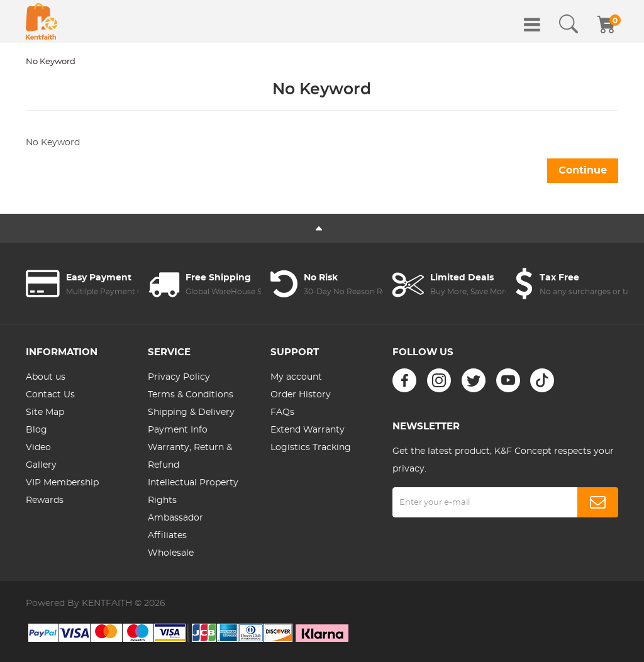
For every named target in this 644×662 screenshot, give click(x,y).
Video (38, 448)
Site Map (45, 412)
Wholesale (171, 553)
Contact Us (50, 395)
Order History (301, 395)
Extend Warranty (308, 430)
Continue (583, 170)
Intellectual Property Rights (193, 492)
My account (296, 377)
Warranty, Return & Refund (190, 456)
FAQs (282, 412)
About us (46, 377)
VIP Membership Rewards (62, 492)
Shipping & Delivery (191, 412)
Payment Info (178, 430)
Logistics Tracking (311, 448)
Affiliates (167, 536)
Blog (36, 430)
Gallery (41, 465)
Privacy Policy (179, 377)
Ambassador (175, 518)
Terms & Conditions (191, 395)
